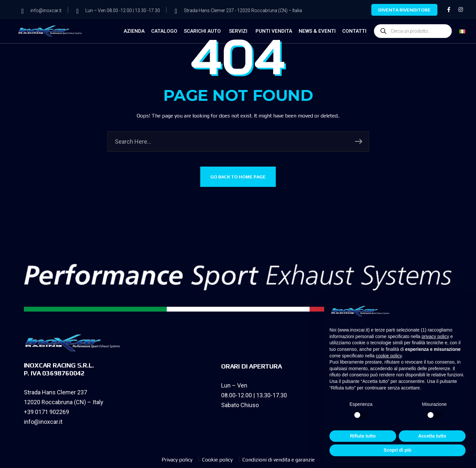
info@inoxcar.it (43, 422)
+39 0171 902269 (46, 412)
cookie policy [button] (389, 356)
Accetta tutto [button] (432, 436)
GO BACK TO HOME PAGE (238, 177)
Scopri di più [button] (398, 450)
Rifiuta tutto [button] (363, 436)
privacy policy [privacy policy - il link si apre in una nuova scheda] (435, 336)
